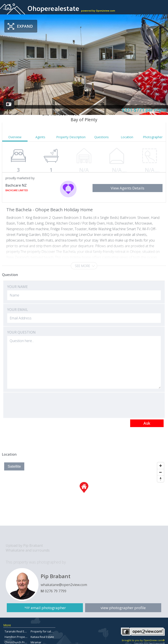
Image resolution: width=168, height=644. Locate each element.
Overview (15, 137)
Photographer (153, 137)
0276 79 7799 (56, 591)
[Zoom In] (161, 466)
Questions (101, 137)
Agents (40, 137)
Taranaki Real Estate (18, 631)
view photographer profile (123, 608)
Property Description (71, 137)
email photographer (48, 608)
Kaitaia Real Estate (42, 637)
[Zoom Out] (161, 472)
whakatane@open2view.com (64, 585)
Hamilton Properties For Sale (23, 637)
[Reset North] (161, 479)
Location (127, 137)
